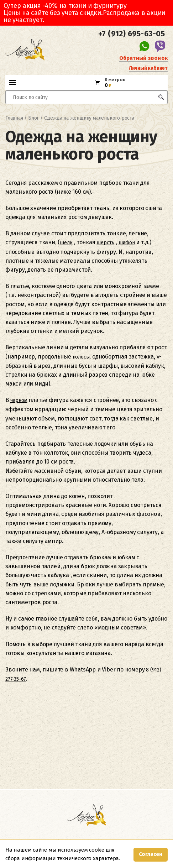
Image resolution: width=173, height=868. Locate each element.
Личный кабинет (148, 68)
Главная (14, 118)
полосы (81, 357)
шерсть (105, 243)
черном (19, 400)
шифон (127, 243)
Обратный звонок (143, 58)
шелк (66, 243)
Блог (33, 118)
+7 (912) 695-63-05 (132, 34)
